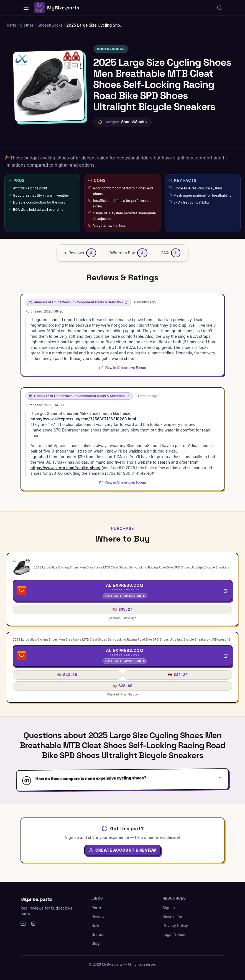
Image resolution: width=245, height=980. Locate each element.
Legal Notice (174, 934)
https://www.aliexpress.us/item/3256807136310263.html (83, 419)
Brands (98, 934)
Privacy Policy (175, 926)
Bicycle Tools (174, 917)
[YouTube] (23, 924)
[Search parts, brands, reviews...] (220, 8)
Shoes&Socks (111, 49)
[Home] (26, 8)
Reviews (99, 917)
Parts (96, 908)
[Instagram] (33, 924)
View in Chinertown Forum (122, 368)
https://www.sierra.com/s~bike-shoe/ (65, 468)
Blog (96, 943)
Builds (97, 926)
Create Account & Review (122, 855)
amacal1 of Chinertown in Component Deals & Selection (78, 302)
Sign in (169, 908)
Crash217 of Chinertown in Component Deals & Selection (79, 396)
